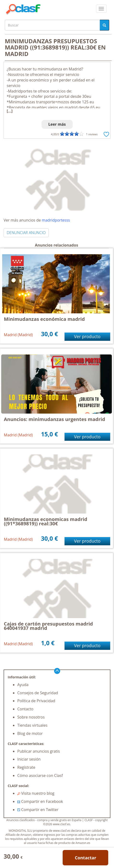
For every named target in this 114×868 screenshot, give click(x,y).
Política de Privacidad (36, 701)
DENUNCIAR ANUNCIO (26, 233)
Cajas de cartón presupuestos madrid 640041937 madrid (48, 626)
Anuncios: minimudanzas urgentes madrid (54, 419)
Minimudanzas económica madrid (44, 319)
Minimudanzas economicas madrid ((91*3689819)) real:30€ (45, 521)
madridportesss (56, 220)
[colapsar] (101, 9)
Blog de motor (30, 733)
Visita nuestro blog (36, 793)
